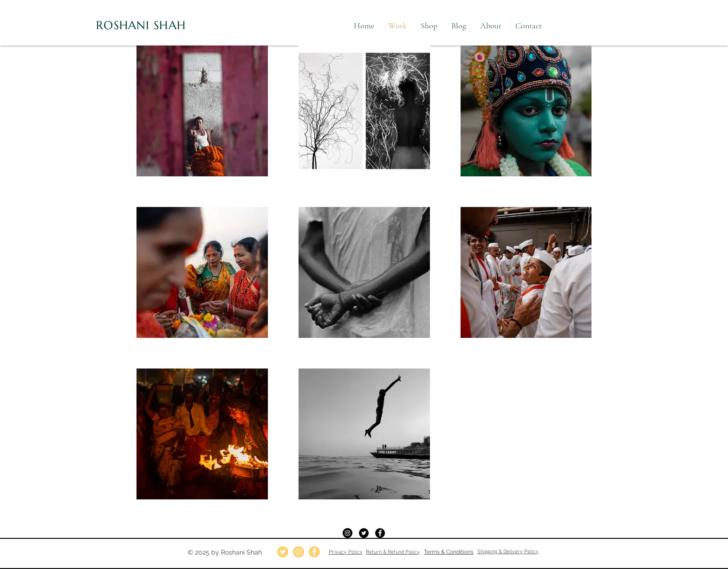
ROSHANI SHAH (141, 25)
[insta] (299, 552)
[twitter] (283, 552)
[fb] (314, 552)
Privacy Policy (346, 552)
